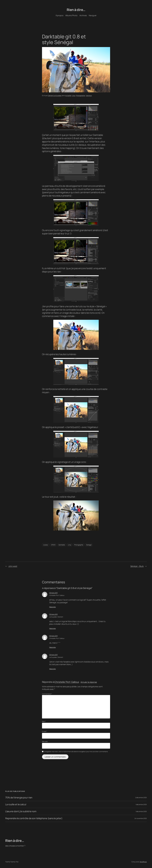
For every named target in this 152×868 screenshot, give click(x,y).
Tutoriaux (89, 96)
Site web (45, 741)
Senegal (89, 545)
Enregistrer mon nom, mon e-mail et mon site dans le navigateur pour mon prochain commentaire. (76, 752)
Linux (74, 96)
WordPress (143, 862)
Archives (83, 15)
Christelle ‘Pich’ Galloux (57, 595)
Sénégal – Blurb (137, 566)
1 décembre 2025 (141, 804)
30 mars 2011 (53, 593)
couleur (46, 545)
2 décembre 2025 (141, 797)
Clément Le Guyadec (55, 96)
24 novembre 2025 (141, 818)
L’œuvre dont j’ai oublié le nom (21, 811)
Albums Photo (71, 15)
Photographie (81, 96)
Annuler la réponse (89, 682)
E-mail (45, 731)
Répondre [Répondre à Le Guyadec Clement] (53, 628)
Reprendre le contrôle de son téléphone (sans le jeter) (34, 818)
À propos (59, 15)
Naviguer (93, 15)
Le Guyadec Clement (56, 617)
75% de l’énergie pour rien (19, 798)
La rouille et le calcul (16, 804)
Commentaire (47, 694)
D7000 (53, 545)
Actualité (68, 96)
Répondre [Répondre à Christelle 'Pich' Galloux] (53, 607)
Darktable (62, 545)
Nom (44, 721)
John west (13, 566)
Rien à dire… (76, 10)
